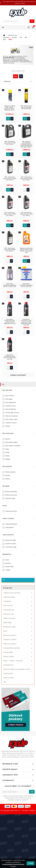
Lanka (7, 452)
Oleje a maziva (9, 618)
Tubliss (8, 570)
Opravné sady (10, 498)
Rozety (8, 475)
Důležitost (18, 81)
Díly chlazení (10, 396)
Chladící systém (10, 639)
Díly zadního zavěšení (13, 446)
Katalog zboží (7, 588)
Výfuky (8, 426)
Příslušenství (8, 665)
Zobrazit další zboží (18, 375)
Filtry (5, 631)
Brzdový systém (10, 635)
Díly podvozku (9, 610)
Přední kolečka (10, 472)
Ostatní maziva (11, 544)
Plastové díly (9, 614)
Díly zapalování (11, 402)
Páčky (7, 456)
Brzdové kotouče (11, 495)
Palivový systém (10, 644)
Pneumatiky (10, 567)
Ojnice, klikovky (11, 409)
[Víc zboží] (16, 21)
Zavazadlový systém (12, 648)
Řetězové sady (9, 627)
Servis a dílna (9, 656)
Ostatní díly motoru (12, 413)
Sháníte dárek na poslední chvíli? (17, 669)
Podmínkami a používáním (13, 864)
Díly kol (8, 439)
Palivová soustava (12, 416)
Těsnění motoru (11, 423)
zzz (5, 682)
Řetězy (8, 479)
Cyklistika (7, 601)
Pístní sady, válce (11, 419)
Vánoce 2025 (9, 678)
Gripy (7, 449)
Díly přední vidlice (12, 442)
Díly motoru (8, 606)
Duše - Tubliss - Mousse (13, 661)
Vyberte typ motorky (12, 593)
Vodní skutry (8, 673)
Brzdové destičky (11, 492)
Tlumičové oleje (11, 547)
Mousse (8, 563)
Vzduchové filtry (11, 511)
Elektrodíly (8, 622)
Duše (7, 560)
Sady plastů (9, 527)
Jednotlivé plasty (11, 524)
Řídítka (8, 459)
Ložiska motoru (11, 406)
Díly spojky (9, 399)
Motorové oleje (11, 540)
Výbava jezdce (9, 597)
